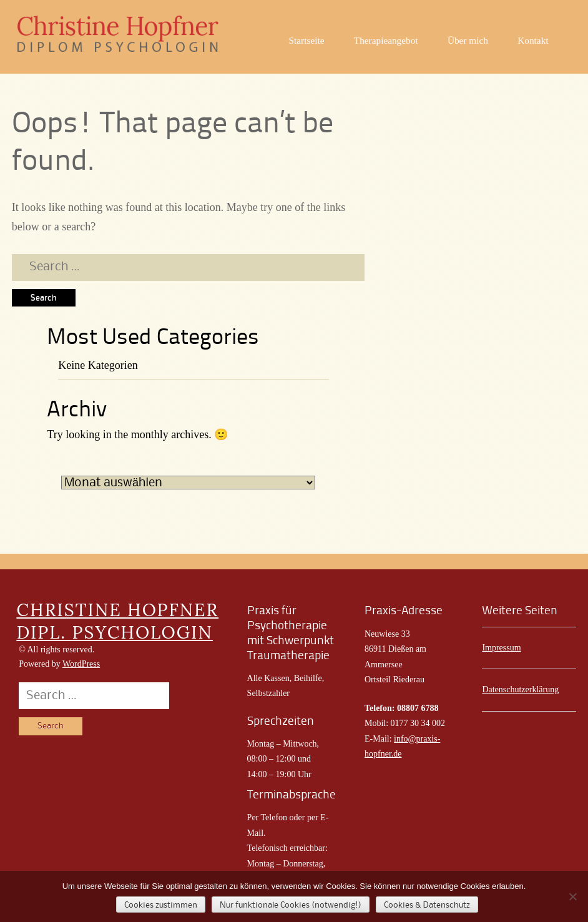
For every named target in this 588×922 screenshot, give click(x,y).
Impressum (501, 648)
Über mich (468, 40)
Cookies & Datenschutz (427, 905)
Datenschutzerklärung (520, 689)
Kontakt (533, 40)
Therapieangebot (386, 40)
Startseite (307, 40)
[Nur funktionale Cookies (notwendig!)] (572, 896)
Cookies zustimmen (161, 905)
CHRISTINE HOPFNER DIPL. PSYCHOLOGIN (117, 621)
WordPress (81, 664)
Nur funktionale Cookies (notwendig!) (291, 905)
